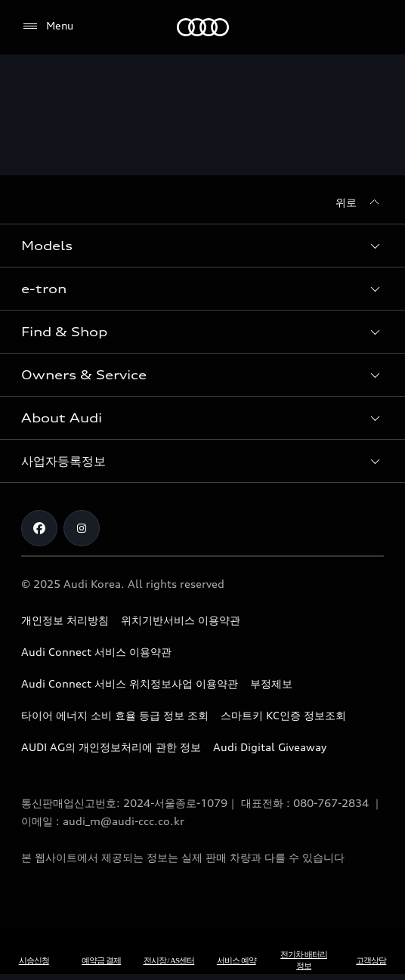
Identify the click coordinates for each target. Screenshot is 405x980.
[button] (202, 246)
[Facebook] (39, 528)
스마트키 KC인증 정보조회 (283, 715)
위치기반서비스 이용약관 (181, 620)
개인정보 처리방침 (65, 620)
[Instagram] (82, 528)
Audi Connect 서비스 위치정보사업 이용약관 (130, 683)
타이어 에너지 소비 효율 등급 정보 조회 (115, 715)
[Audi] (203, 27)
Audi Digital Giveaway (270, 747)
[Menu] (47, 26)
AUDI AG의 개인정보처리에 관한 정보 (111, 747)
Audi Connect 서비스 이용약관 (96, 652)
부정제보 (271, 683)
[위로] (360, 202)
